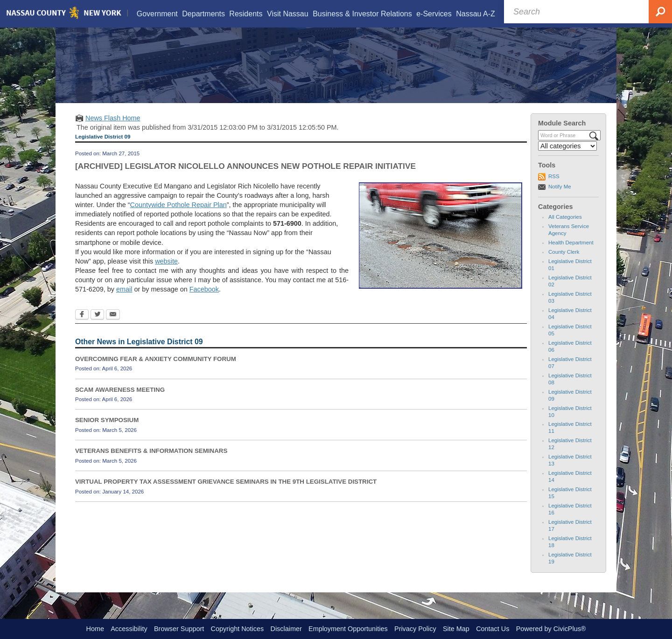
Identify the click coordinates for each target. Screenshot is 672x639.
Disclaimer (286, 629)
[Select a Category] (567, 158)
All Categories (565, 229)
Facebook (204, 301)
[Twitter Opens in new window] (97, 327)
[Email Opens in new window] (113, 327)
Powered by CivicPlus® (551, 629)
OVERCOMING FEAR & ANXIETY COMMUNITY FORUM (156, 371)
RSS (554, 188)
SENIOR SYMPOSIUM (107, 432)
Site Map (456, 629)
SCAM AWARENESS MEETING (120, 401)
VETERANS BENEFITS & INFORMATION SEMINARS (151, 462)
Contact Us (493, 629)
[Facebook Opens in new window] (82, 327)
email (124, 301)
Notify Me (560, 198)
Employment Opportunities (348, 629)
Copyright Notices (238, 629)
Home (95, 629)
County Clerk (564, 264)
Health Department (571, 254)
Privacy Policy (415, 629)
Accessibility (129, 629)
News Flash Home (113, 130)
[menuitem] (157, 14)
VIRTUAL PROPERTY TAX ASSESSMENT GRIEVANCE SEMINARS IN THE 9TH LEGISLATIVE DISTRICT (226, 493)
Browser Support (179, 629)
